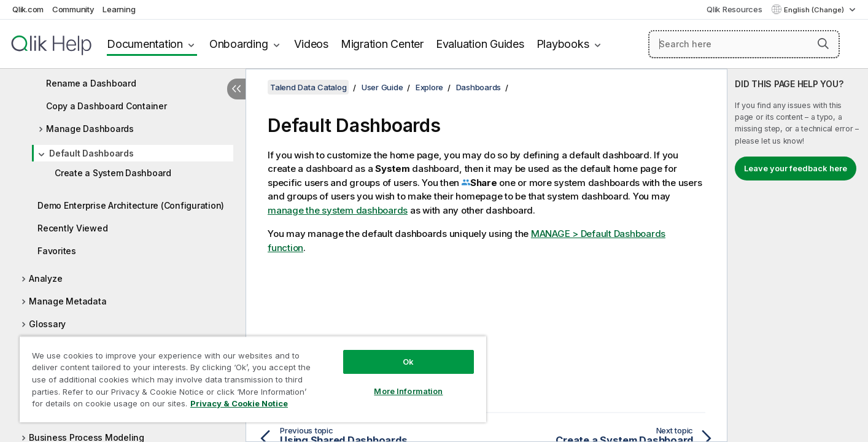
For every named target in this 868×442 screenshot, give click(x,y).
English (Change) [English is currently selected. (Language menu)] (815, 10)
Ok (408, 362)
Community (73, 9)
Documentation (145, 44)
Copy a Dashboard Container (107, 106)
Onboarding (239, 44)
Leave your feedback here (796, 168)
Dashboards (479, 87)
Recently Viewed (72, 228)
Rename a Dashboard (91, 83)
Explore (429, 87)
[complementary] (798, 255)
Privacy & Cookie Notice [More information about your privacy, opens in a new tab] (239, 403)
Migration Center (382, 44)
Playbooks (563, 44)
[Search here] (744, 44)
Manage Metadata (68, 301)
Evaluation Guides (480, 44)
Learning (119, 9)
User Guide (382, 87)
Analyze (45, 278)
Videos (311, 44)
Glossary (47, 324)
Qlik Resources (734, 9)
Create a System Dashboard (113, 173)
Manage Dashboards (90, 129)
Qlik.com (28, 9)
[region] (253, 379)
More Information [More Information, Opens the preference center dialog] (408, 391)
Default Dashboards (91, 153)
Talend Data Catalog (308, 87)
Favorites (57, 251)
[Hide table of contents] (236, 89)
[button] (823, 44)
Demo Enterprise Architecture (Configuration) (131, 205)
